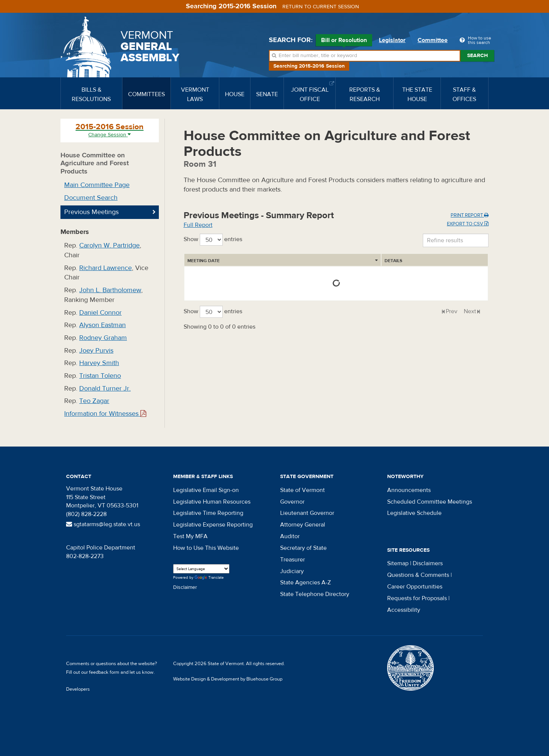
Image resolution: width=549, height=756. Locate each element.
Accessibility (404, 610)
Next (470, 311)
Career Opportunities (415, 587)
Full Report (198, 225)
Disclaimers (428, 563)
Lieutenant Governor (307, 513)
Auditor (290, 536)
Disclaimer (185, 587)
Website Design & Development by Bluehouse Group (228, 679)
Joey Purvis (96, 351)
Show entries (213, 240)
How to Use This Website (206, 548)
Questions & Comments (418, 575)
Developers (78, 689)
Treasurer (293, 560)
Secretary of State (303, 548)
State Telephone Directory (315, 594)
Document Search (91, 198)
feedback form (104, 672)
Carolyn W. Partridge (109, 245)
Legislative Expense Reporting (213, 525)
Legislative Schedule (414, 513)
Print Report (470, 215)
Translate (209, 578)
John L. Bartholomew (110, 290)
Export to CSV (468, 224)
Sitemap (398, 563)
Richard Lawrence (106, 268)
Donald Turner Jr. (105, 389)
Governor (292, 502)
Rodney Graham (103, 338)
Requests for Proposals (417, 598)
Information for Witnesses (105, 414)
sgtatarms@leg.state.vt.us (103, 524)
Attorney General (303, 525)
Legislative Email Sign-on (206, 490)
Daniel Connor (100, 313)
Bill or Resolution (344, 41)
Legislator (392, 40)
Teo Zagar (94, 401)
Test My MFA (190, 536)
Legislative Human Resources (212, 502)
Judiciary (292, 571)
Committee (433, 40)
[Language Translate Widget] (201, 569)
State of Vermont (302, 490)
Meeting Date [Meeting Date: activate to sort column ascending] (204, 261)
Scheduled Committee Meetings (430, 502)
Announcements (409, 490)
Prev (452, 311)
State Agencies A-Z (305, 582)
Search (477, 56)
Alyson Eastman (103, 325)
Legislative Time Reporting (208, 513)
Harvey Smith (99, 363)
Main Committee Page (97, 185)
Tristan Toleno (100, 376)
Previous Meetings (91, 212)
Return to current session (321, 7)
